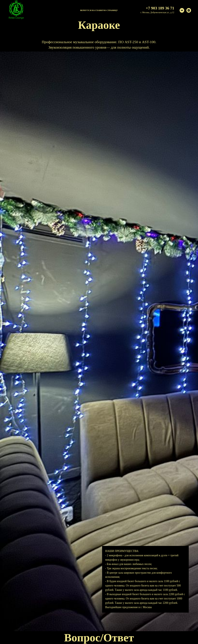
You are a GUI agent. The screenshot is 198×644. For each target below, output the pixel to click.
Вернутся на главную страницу (99, 10)
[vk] (182, 10)
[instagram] (189, 10)
